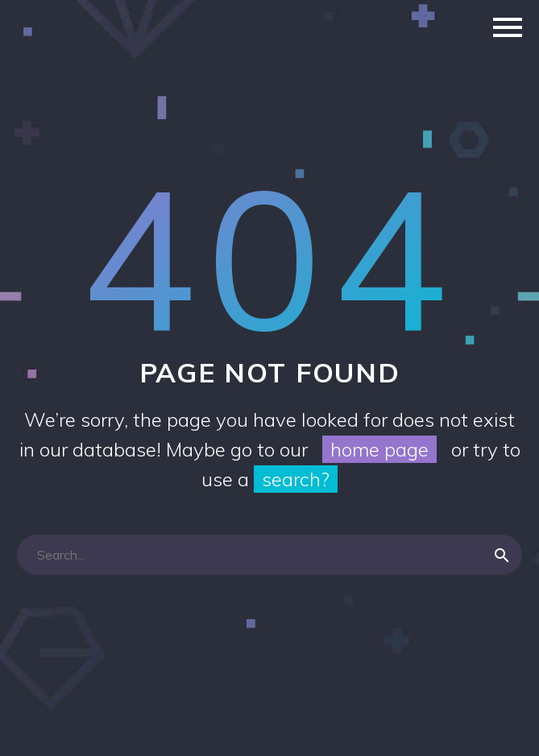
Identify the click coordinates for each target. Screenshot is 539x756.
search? (296, 479)
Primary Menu (508, 27)
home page (379, 449)
